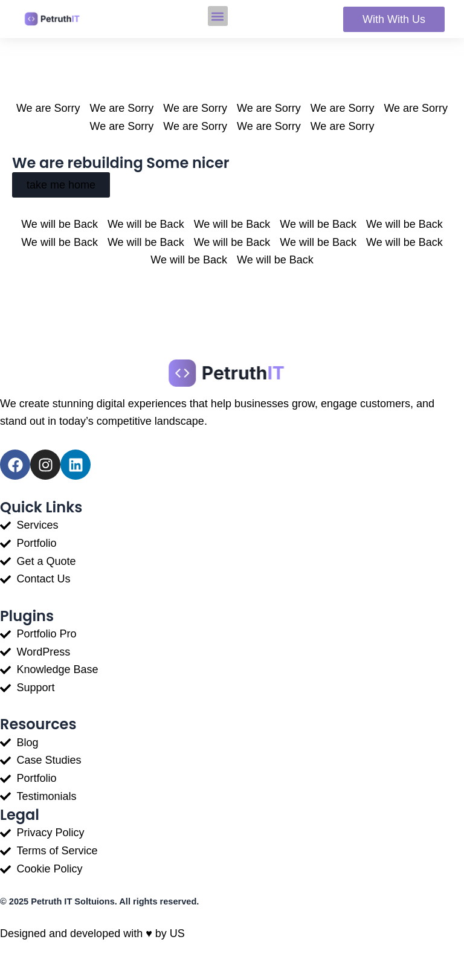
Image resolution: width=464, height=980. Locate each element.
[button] (218, 16)
